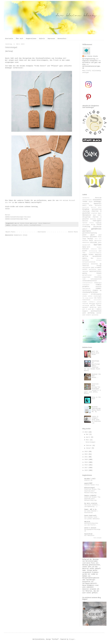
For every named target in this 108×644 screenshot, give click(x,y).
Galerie (42, 39)
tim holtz (98, 298)
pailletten (93, 270)
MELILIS (87, 522)
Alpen (91, 202)
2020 (86, 460)
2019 (86, 462)
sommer (99, 288)
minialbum (86, 260)
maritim (85, 256)
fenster (85, 223)
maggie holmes (88, 255)
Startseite (9, 39)
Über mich (20, 39)
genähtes (96, 229)
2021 (86, 457)
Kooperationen (31, 39)
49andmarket (86, 198)
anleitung (86, 204)
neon (93, 268)
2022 (86, 454)
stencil (85, 294)
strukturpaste (96, 294)
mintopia (99, 260)
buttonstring (97, 209)
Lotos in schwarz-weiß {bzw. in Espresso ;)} (96, 420)
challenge (86, 211)
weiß (84, 313)
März (88, 440)
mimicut (99, 258)
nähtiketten (86, 268)
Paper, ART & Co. (91, 509)
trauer (85, 302)
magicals (98, 255)
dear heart (97, 215)
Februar (89, 445)
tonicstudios (98, 300)
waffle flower (96, 305)
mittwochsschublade (89, 262)
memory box (88, 258)
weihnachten (96, 311)
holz (91, 241)
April (88, 437)
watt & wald (87, 309)
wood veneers (87, 315)
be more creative (91, 503)
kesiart (99, 247)
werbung (91, 313)
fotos (99, 225)
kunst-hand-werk (90, 516)
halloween (93, 237)
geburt (85, 229)
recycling (98, 277)
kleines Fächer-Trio (92, 485)
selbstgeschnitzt (87, 283)
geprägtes (87, 231)
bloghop (86, 209)
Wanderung (93, 307)
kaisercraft (86, 245)
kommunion (94, 249)
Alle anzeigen (97, 538)
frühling (86, 227)
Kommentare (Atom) (21, 235)
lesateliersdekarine (95, 253)
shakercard (98, 283)
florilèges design (89, 225)
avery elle (87, 205)
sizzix (99, 287)
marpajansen (97, 256)
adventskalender (87, 200)
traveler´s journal (95, 302)
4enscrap (98, 198)
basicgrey (98, 205)
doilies (85, 221)
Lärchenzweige (93, 251)
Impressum (51, 39)
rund (84, 279)
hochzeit (85, 241)
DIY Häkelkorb (89, 536)
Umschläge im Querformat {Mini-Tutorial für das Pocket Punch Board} (92, 366)
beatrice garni (96, 207)
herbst (90, 239)
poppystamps (86, 277)
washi (100, 307)
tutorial (85, 304)
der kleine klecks (91, 56)
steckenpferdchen (35, 225)
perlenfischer (87, 275)
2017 (86, 468)
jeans (100, 243)
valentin (99, 304)
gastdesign (97, 227)
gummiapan (86, 237)
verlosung (86, 305)
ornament (98, 268)
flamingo (99, 223)
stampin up (97, 290)
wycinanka (95, 315)
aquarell (98, 204)
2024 (86, 432)
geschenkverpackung (90, 233)
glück (84, 235)
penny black (92, 273)
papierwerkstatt (95, 271)
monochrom (94, 264)
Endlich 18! (89, 480)
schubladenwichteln (90, 281)
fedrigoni (97, 221)
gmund (92, 235)
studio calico (87, 296)
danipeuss (87, 215)
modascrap (86, 264)
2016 (86, 470)
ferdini (92, 223)
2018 (86, 465)
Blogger (72, 639)
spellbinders (87, 290)
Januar (89, 448)
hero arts (98, 239)
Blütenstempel (90, 488)
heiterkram (88, 534)
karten (98, 245)
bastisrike (86, 207)
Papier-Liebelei (90, 496)
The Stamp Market (88, 298)
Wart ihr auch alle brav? (95, 353)
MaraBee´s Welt (90, 479)
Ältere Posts (73, 232)
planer (99, 275)
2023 (86, 452)
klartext (86, 249)
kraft (21, 225)
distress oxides (96, 219)
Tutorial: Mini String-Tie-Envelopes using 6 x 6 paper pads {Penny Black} (92, 389)
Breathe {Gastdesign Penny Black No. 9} (96, 409)
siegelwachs (86, 285)
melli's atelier (90, 528)
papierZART (88, 483)
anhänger (14, 225)
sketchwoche (86, 289)
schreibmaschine (96, 279)
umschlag (92, 304)
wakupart (85, 307)
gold (100, 235)
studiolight (97, 296)
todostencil (86, 300)
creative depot (96, 213)
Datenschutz (62, 39)
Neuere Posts (10, 232)
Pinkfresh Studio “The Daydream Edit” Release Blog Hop (92, 491)
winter (99, 313)
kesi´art (86, 247)
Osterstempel (11, 47)
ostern (26, 225)
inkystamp (93, 242)
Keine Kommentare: (45, 223)
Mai (88, 434)
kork (100, 249)
